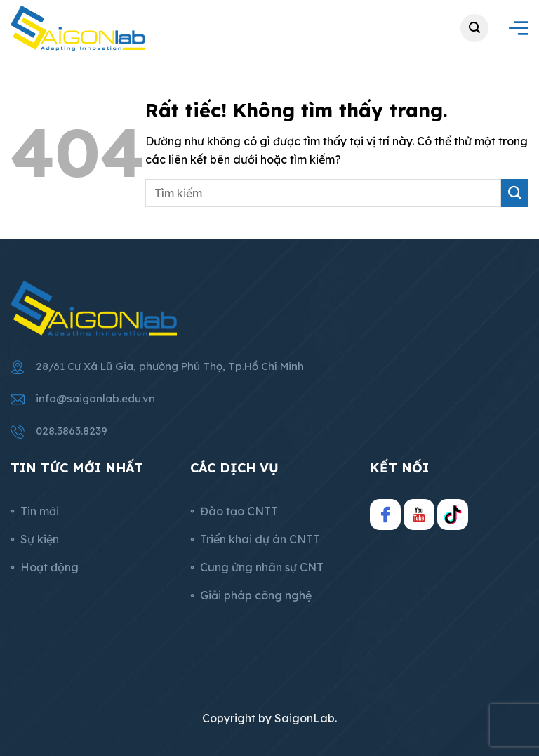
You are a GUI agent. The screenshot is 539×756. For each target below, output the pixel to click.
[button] (474, 28)
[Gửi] (515, 193)
